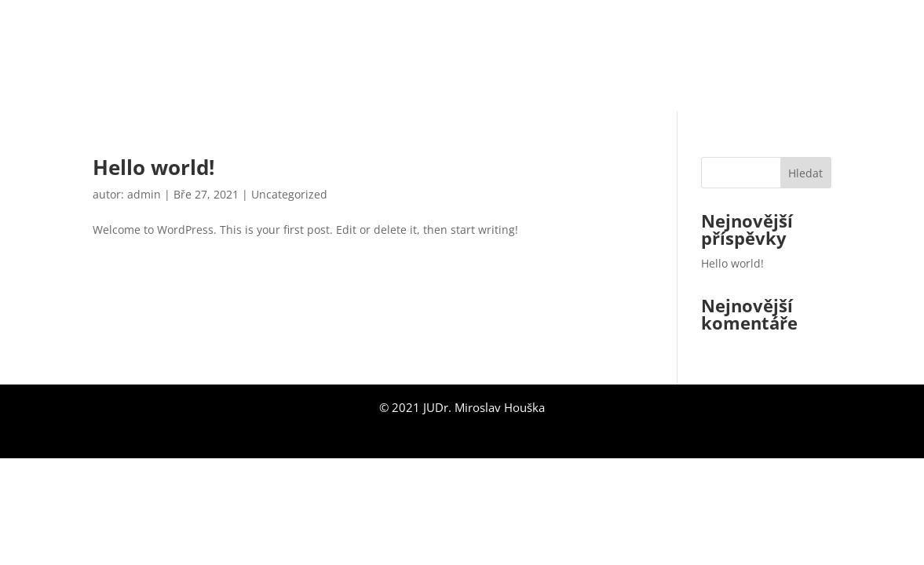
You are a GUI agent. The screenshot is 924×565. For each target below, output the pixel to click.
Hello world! (153, 167)
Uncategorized (289, 194)
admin (144, 194)
